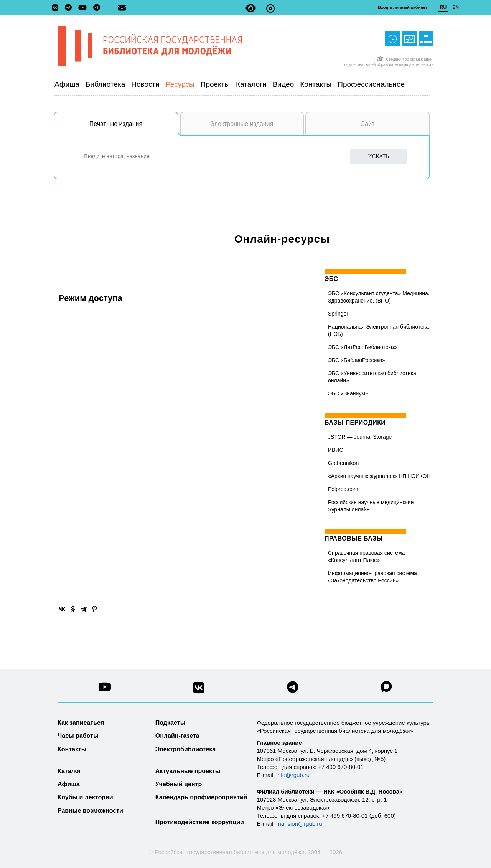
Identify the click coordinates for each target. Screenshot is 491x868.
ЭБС (331, 279)
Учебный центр (179, 784)
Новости (145, 84)
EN (456, 7)
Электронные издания (242, 124)
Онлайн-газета (177, 736)
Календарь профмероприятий (201, 797)
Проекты (215, 84)
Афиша (67, 84)
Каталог (69, 771)
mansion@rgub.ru (299, 824)
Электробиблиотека (185, 749)
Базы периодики (355, 422)
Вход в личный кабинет (403, 7)
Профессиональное (371, 84)
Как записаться (81, 723)
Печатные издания (134, 128)
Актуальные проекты (188, 771)
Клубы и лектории (85, 797)
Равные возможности (90, 811)
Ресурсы (180, 84)
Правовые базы (354, 538)
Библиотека (105, 84)
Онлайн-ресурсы (282, 239)
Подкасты (171, 723)
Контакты (316, 84)
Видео (283, 84)
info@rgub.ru (293, 775)
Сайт (368, 124)
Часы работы (78, 736)
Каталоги (251, 84)
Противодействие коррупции (200, 822)
